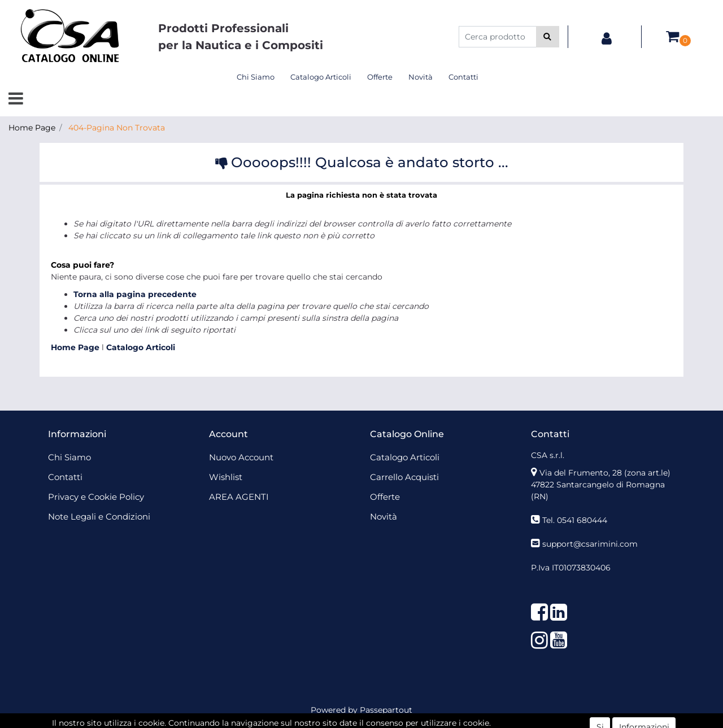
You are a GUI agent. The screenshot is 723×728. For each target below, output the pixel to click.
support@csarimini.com (590, 544)
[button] (548, 37)
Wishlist (226, 477)
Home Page (32, 128)
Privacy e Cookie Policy (96, 497)
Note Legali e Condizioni (99, 516)
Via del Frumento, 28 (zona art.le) (605, 473)
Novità (421, 77)
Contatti (463, 77)
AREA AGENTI (239, 497)
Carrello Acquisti (404, 477)
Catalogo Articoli (321, 77)
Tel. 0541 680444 (575, 520)
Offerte (380, 77)
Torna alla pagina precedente (135, 294)
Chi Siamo (256, 77)
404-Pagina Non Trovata (117, 128)
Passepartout (386, 710)
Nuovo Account (241, 457)
